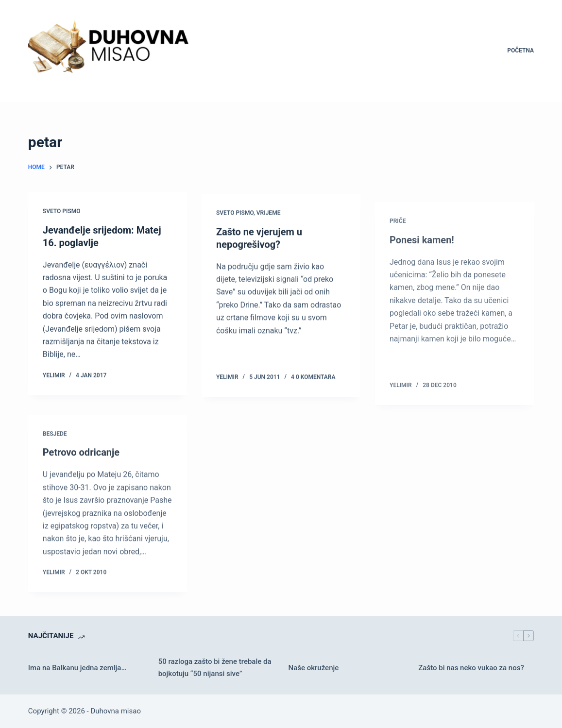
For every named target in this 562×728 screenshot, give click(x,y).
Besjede (55, 440)
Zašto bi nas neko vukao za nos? (471, 668)
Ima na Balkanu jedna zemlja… (77, 668)
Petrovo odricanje (81, 458)
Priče (398, 232)
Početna (520, 51)
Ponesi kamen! (422, 251)
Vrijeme (269, 215)
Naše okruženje (313, 668)
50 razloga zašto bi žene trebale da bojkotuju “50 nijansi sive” (215, 668)
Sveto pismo (62, 212)
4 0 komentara (313, 379)
